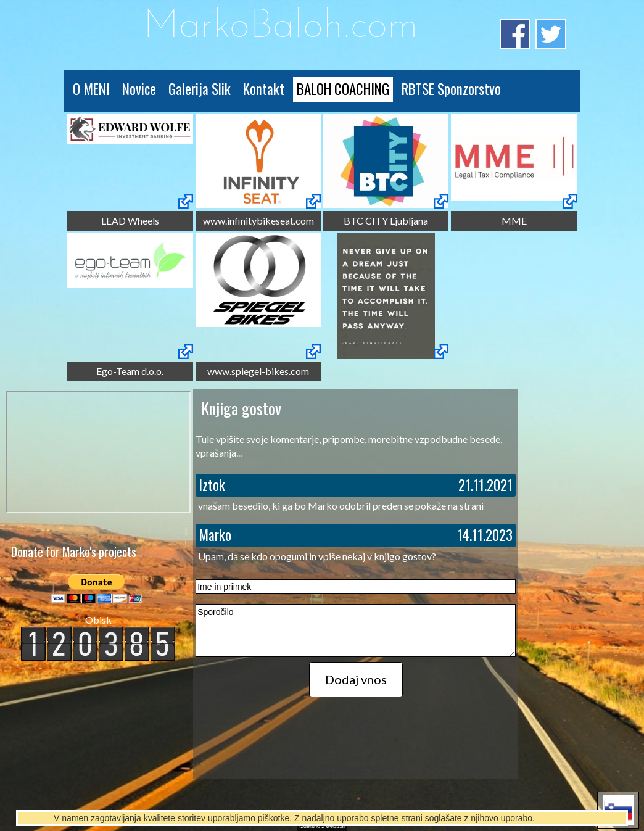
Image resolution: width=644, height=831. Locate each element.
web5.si (336, 826)
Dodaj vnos (356, 679)
